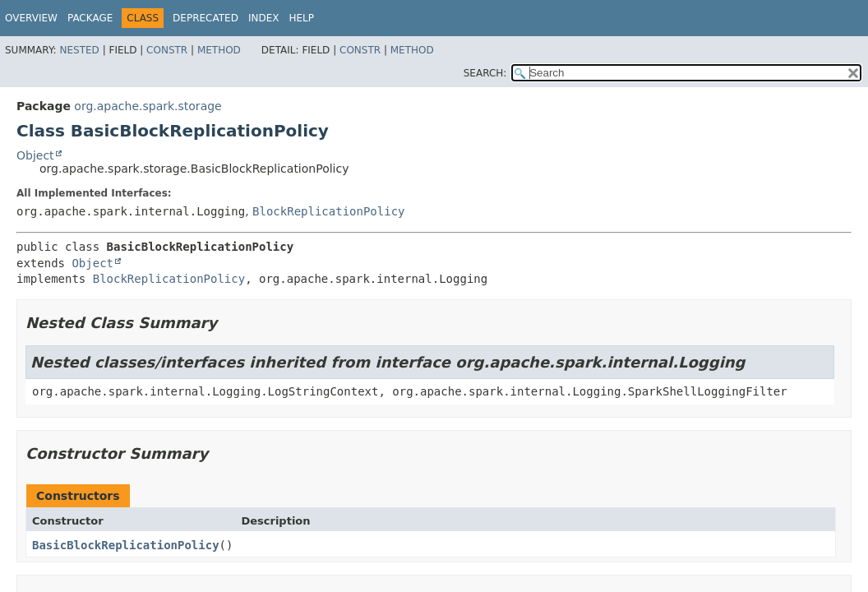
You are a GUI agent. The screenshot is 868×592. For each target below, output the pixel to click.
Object (35, 155)
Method (219, 50)
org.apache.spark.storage (148, 106)
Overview (31, 18)
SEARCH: (485, 73)
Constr (167, 50)
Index (264, 18)
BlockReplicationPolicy (328, 211)
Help (301, 18)
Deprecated (205, 18)
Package (90, 18)
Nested (79, 50)
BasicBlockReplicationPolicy (126, 545)
